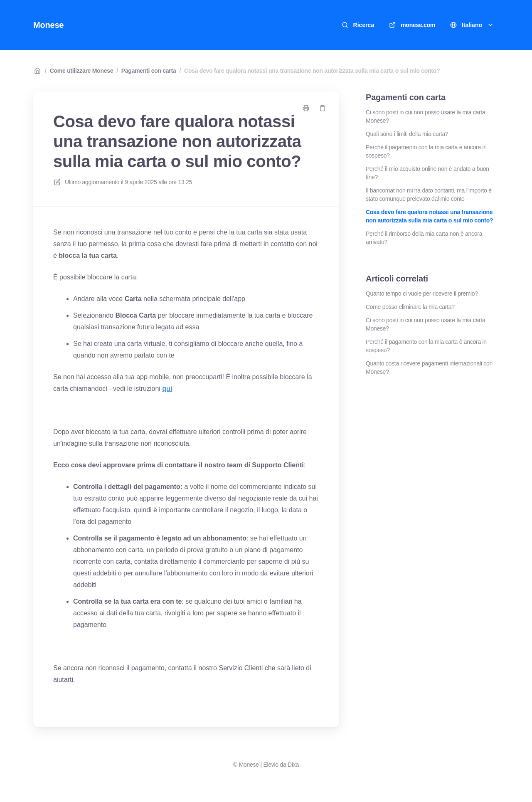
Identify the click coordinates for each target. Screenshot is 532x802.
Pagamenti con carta (149, 71)
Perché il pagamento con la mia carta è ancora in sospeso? (426, 151)
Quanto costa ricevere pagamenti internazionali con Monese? (429, 368)
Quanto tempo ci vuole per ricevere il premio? (422, 294)
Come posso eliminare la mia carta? (410, 307)
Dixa (293, 765)
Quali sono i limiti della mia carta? (407, 134)
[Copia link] (323, 108)
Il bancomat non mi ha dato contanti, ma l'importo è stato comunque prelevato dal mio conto (429, 195)
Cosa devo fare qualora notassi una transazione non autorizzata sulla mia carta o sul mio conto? (312, 71)
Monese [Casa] (48, 25)
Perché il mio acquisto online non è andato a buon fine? (427, 173)
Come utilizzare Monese (82, 71)
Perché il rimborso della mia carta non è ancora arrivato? (424, 238)
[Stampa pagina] (306, 108)
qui (167, 389)
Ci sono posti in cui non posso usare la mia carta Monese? (425, 116)
